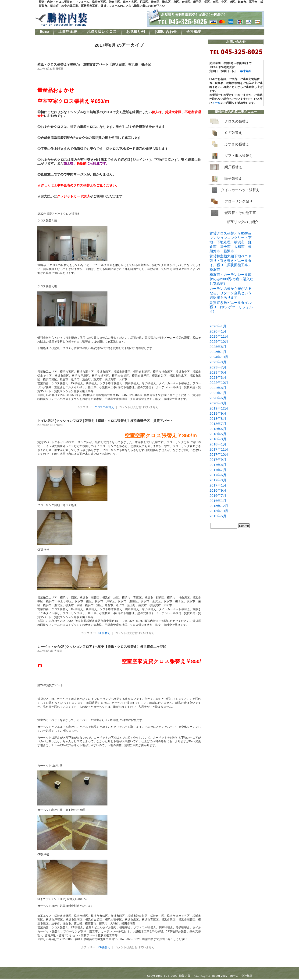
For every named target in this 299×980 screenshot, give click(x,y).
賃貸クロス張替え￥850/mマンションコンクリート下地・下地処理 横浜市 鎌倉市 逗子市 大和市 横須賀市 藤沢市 (231, 242)
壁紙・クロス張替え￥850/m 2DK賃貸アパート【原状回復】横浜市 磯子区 (94, 65)
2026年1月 (218, 331)
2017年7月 (218, 470)
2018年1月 (218, 444)
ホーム (234, 977)
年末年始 (246, 71)
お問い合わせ (166, 32)
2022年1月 (218, 393)
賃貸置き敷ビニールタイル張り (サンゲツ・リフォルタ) (231, 307)
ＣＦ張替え (233, 133)
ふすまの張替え (237, 144)
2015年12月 (219, 506)
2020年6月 (218, 398)
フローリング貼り (238, 201)
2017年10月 (219, 454)
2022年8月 (218, 388)
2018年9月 (218, 413)
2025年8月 (218, 347)
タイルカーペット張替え (240, 190)
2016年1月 (218, 501)
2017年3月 (218, 480)
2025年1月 (218, 352)
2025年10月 (219, 341)
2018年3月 (218, 439)
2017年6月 (218, 475)
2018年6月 (218, 429)
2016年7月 (218, 495)
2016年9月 (218, 490)
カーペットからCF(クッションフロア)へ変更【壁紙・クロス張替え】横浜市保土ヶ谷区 (102, 648)
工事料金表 (68, 32)
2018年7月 (218, 424)
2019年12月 (219, 408)
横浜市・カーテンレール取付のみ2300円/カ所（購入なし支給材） (231, 279)
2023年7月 (218, 367)
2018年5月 (218, 434)
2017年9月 (218, 460)
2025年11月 (219, 336)
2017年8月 (218, 465)
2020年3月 (218, 403)
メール (216, 103)
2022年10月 (219, 383)
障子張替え (233, 178)
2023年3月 (218, 377)
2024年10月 (219, 357)
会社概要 (194, 32)
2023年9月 (218, 362)
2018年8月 (218, 418)
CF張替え (104, 634)
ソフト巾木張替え (238, 156)
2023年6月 (218, 372)
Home (44, 32)
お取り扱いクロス (102, 32)
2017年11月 (219, 449)
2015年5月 (218, 516)
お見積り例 (135, 32)
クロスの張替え (104, 408)
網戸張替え (233, 167)
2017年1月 (218, 485)
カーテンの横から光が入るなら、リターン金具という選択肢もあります (231, 293)
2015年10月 (219, 511)
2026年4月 (218, 326)
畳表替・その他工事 (240, 213)
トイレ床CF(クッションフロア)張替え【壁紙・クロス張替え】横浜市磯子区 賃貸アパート (105, 421)
